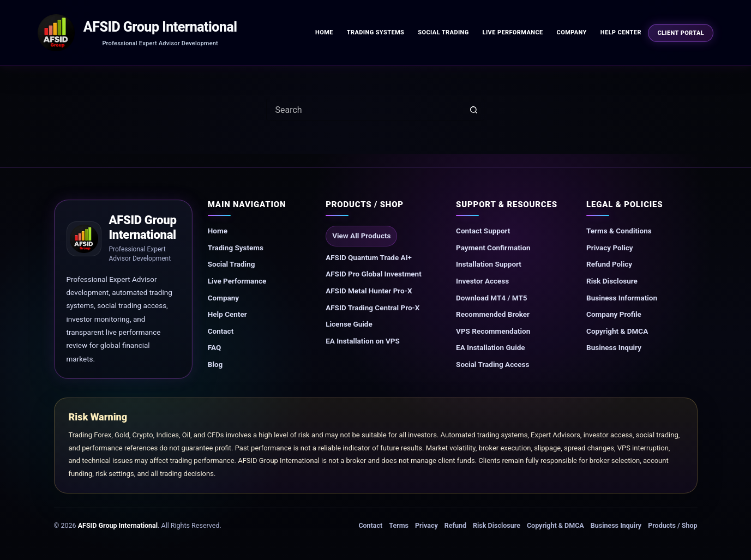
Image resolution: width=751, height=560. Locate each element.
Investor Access (482, 281)
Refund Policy (609, 264)
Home (324, 32)
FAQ (214, 347)
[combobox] (365, 110)
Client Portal (681, 33)
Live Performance (513, 32)
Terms (399, 525)
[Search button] (473, 110)
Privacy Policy (610, 248)
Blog (215, 364)
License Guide (349, 324)
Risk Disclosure (612, 281)
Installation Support (489, 264)
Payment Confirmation (493, 248)
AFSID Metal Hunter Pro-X (369, 291)
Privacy (426, 525)
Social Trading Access (492, 364)
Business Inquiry (614, 347)
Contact (221, 331)
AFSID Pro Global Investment (374, 274)
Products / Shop (672, 525)
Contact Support (483, 231)
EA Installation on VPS (363, 341)
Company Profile (614, 314)
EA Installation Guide (491, 347)
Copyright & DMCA (617, 331)
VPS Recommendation (493, 331)
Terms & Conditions (619, 231)
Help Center (621, 32)
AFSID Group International (160, 27)
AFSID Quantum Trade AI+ (369, 257)
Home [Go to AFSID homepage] (218, 231)
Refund (455, 525)
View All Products (361, 236)
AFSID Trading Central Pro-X (373, 308)
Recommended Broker (493, 314)
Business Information (622, 298)
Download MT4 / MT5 (491, 298)
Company (572, 32)
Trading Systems (376, 32)
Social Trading (443, 32)
